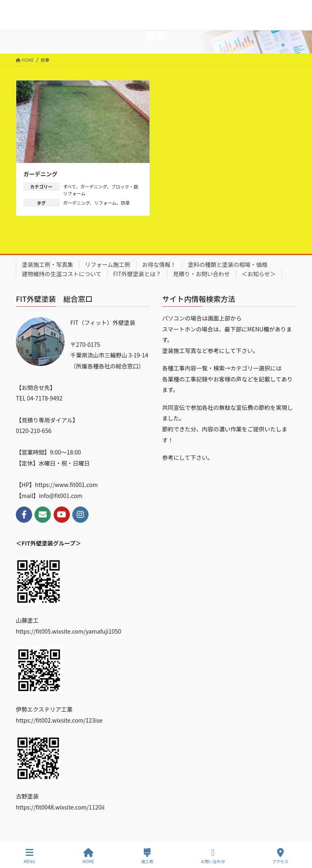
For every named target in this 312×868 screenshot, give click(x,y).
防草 (125, 203)
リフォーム (105, 203)
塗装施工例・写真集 (48, 264)
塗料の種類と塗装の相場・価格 (228, 264)
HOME (88, 856)
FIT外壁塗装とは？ (137, 274)
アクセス (280, 856)
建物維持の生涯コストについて (62, 274)
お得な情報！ (159, 264)
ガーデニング (41, 174)
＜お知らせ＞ (259, 274)
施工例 (147, 856)
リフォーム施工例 (108, 264)
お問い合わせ (213, 856)
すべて (70, 186)
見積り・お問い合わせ (201, 274)
